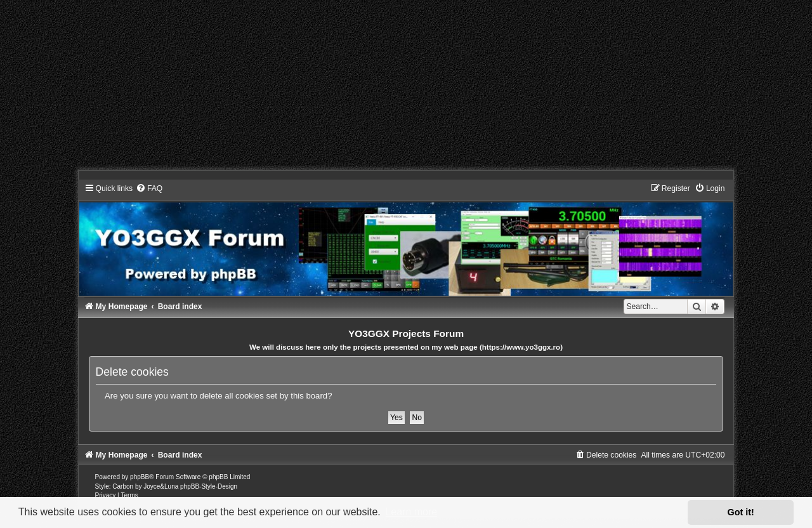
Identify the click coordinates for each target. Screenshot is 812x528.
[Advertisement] (381, 89)
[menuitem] (149, 188)
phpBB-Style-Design (209, 486)
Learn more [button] (411, 512)
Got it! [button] (741, 512)
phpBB (140, 477)
